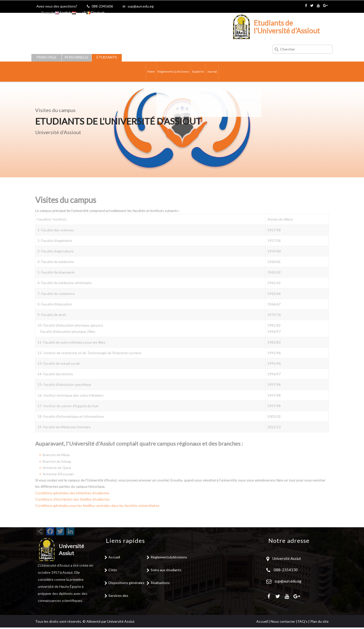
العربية (79, 12)
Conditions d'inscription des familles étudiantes (72, 508)
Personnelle (77, 57)
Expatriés (203, 72)
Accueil (114, 558)
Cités (113, 571)
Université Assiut (286, 560)
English (63, 12)
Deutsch (96, 12)
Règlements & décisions (171, 72)
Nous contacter (283, 623)
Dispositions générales (126, 584)
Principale (47, 57)
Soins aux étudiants (166, 571)
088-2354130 (286, 571)
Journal (220, 72)
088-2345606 (102, 6)
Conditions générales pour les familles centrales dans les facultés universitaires (97, 514)
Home (143, 72)
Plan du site (319, 623)
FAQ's (303, 623)
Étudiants (107, 57)
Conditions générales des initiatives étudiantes (72, 502)
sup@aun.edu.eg (141, 6)
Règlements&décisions (169, 558)
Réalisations (160, 584)
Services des (118, 597)
